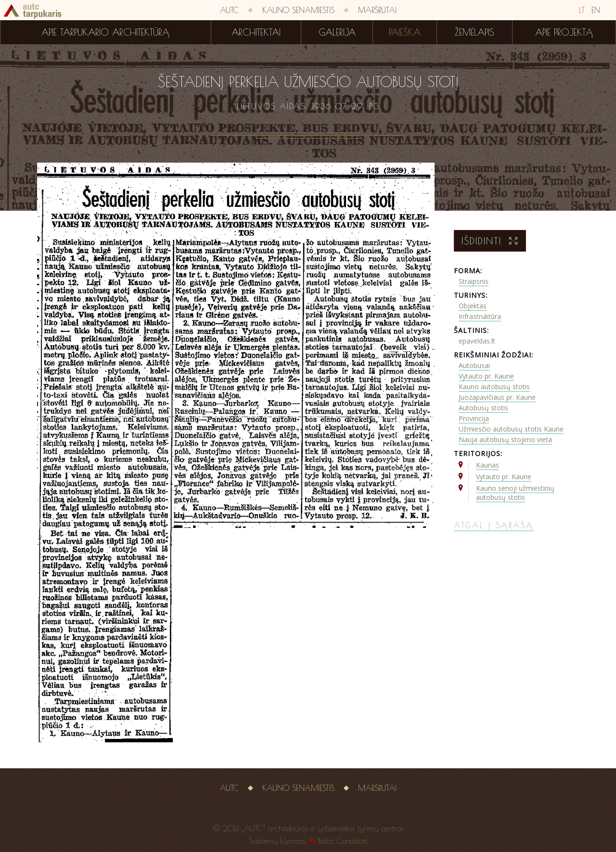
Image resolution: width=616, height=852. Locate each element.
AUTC (229, 10)
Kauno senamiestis (298, 10)
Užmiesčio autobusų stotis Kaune (511, 429)
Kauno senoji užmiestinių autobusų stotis (515, 493)
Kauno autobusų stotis (494, 387)
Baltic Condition (343, 841)
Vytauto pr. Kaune (486, 376)
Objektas (473, 306)
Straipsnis (474, 281)
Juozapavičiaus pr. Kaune (497, 397)
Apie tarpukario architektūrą (105, 32)
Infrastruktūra (480, 316)
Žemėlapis (475, 32)
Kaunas (488, 465)
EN (596, 10)
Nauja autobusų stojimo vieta (505, 439)
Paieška (405, 32)
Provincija (474, 418)
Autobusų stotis (483, 408)
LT (582, 10)
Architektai (256, 32)
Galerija (337, 32)
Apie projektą (564, 32)
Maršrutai (377, 10)
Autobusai (474, 365)
